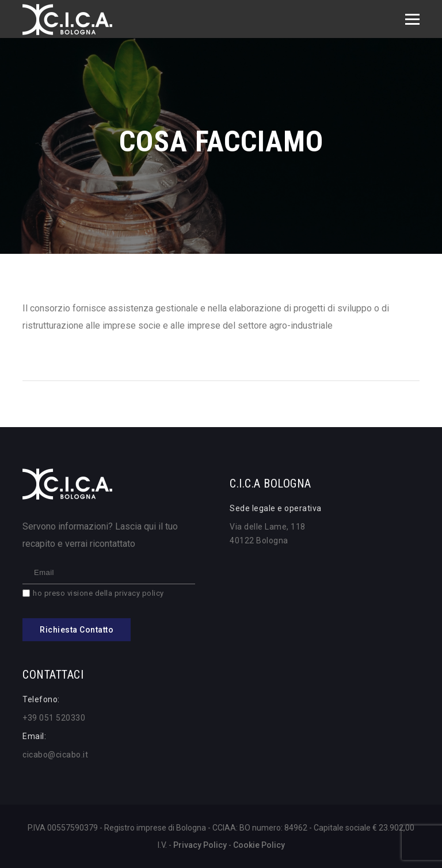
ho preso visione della (98, 593)
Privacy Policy (200, 845)
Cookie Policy (259, 845)
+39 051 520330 (54, 718)
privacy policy (139, 593)
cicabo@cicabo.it (55, 755)
